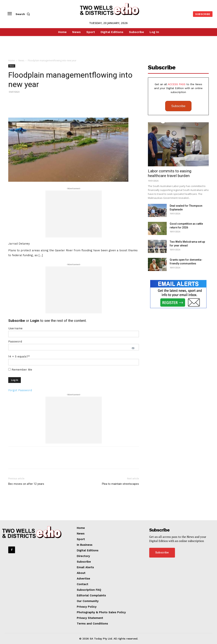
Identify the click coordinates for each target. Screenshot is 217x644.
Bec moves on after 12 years (26, 484)
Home (12, 60)
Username (15, 328)
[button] (23, 14)
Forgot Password (20, 390)
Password (15, 342)
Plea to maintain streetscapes (120, 484)
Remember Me (20, 370)
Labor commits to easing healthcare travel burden (170, 173)
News (21, 60)
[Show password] (133, 348)
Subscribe (178, 106)
